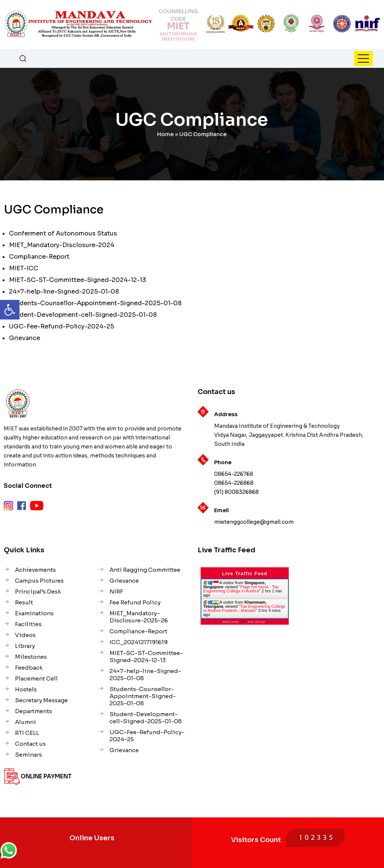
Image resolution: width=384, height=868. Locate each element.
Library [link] (25, 646)
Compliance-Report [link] (39, 257)
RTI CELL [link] (27, 733)
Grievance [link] (25, 338)
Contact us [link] (30, 744)
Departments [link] (34, 711)
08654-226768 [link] (234, 474)
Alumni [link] (25, 722)
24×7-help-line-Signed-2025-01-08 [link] (64, 292)
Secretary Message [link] (41, 700)
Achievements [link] (35, 570)
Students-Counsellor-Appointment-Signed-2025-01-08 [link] (95, 303)
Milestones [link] (31, 657)
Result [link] (24, 602)
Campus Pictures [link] (39, 581)
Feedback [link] (29, 668)
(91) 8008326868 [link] (236, 492)
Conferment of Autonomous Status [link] (63, 233)
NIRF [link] (116, 591)
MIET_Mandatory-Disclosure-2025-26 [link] (139, 617)
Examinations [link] (34, 613)
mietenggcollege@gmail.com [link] (254, 522)
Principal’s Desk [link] (38, 591)
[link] (10, 310)
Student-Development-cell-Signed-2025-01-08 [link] (83, 315)
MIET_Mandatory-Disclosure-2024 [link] (62, 245)
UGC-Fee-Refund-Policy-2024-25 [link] (61, 326)
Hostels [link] (26, 689)
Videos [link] (25, 635)
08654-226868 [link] (234, 483)
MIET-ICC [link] (24, 268)
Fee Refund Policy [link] (135, 602)
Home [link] (165, 134)
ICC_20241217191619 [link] (139, 642)
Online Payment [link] (46, 776)
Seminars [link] (28, 755)
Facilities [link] (28, 624)
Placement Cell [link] (36, 678)
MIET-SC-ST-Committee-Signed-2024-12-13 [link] (77, 280)
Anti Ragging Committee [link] (145, 570)
